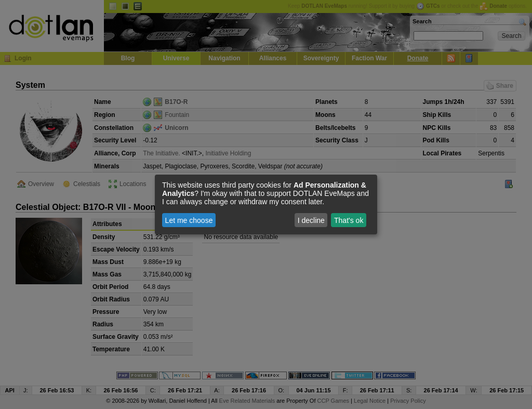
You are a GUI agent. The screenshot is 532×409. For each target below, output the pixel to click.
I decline (311, 220)
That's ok (349, 220)
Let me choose (189, 220)
